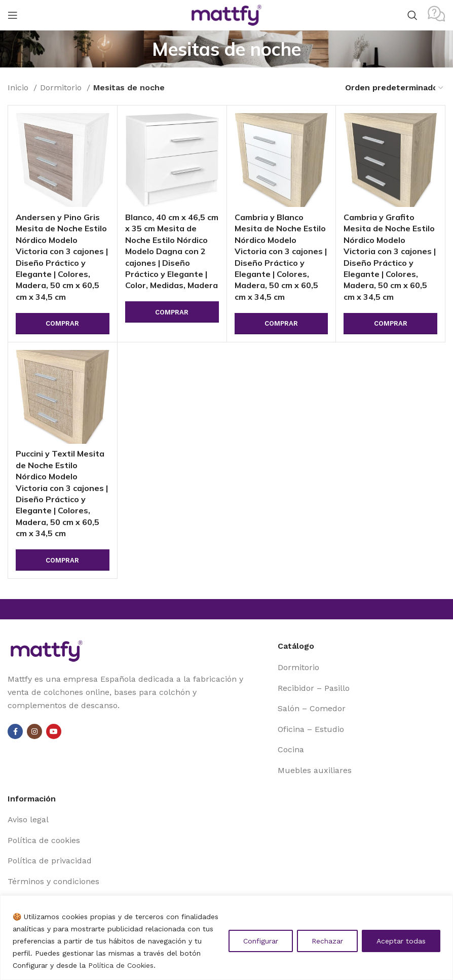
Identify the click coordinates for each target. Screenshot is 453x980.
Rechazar (327, 941)
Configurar (261, 941)
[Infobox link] (437, 15)
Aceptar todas (401, 941)
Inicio (19, 87)
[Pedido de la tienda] (395, 87)
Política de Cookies (121, 965)
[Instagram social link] (34, 731)
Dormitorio (62, 87)
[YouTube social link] (54, 731)
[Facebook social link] (15, 731)
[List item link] (362, 668)
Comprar (62, 323)
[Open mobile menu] (13, 15)
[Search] (412, 15)
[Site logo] (226, 14)
